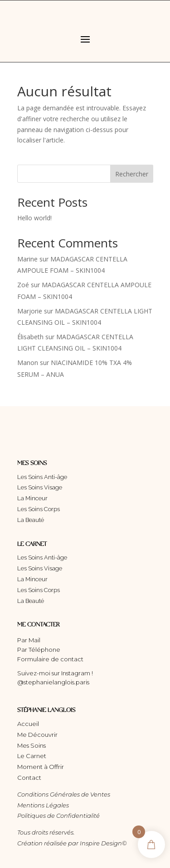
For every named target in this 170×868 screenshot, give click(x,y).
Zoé (23, 285)
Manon (28, 363)
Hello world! (34, 218)
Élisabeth (30, 337)
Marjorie (30, 311)
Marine (27, 259)
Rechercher (132, 174)
